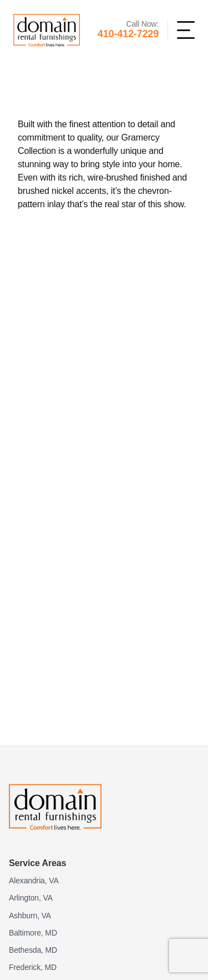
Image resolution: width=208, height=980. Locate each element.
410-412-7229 (128, 34)
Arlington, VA (31, 898)
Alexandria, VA (34, 881)
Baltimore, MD (33, 933)
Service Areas (37, 863)
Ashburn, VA (30, 916)
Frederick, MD (33, 967)
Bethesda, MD (33, 950)
